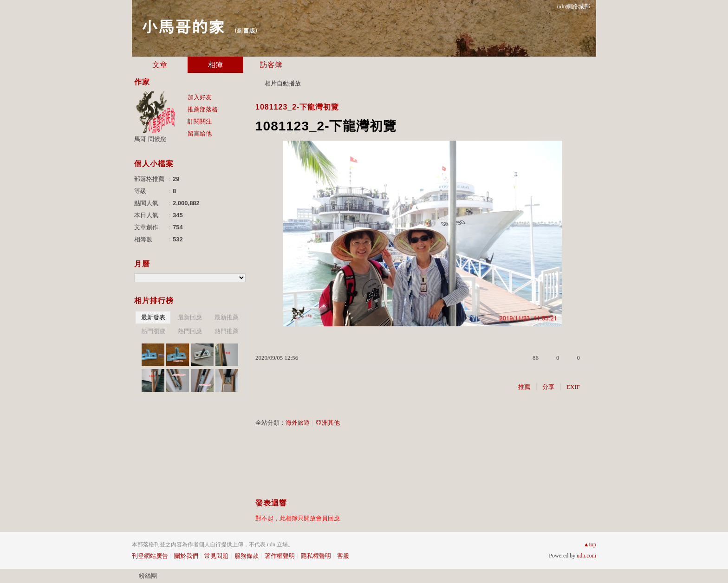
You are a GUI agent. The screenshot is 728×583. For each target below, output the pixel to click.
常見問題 (216, 556)
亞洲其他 (328, 423)
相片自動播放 (283, 83)
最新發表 (153, 317)
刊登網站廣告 (150, 556)
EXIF (573, 387)
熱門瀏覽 (153, 331)
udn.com (586, 556)
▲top (590, 544)
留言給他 (200, 133)
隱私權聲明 (316, 556)
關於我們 (186, 556)
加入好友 (200, 97)
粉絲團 (148, 576)
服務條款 (247, 556)
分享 (548, 387)
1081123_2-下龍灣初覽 (297, 107)
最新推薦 (227, 317)
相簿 (215, 65)
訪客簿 (271, 65)
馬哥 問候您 (150, 139)
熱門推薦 (227, 331)
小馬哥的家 (183, 26)
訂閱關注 (200, 121)
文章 (160, 65)
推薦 (524, 387)
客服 (343, 556)
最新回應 (190, 317)
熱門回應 (190, 331)
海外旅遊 (298, 423)
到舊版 (246, 30)
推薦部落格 (203, 109)
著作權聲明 (280, 556)
